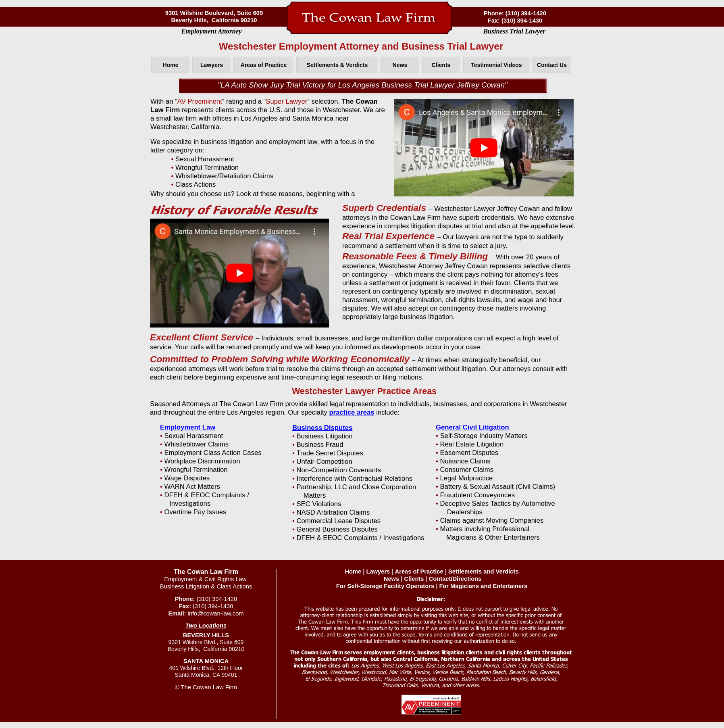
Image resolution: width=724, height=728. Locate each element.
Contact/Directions (455, 579)
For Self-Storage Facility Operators (385, 586)
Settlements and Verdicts (484, 572)
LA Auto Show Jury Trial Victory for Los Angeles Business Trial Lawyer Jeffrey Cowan (363, 85)
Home (353, 572)
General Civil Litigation (472, 427)
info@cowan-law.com (216, 613)
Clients (414, 579)
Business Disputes (322, 428)
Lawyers (378, 572)
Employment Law (188, 427)
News (391, 579)
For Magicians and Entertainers (483, 586)
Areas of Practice (419, 572)
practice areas (352, 412)
